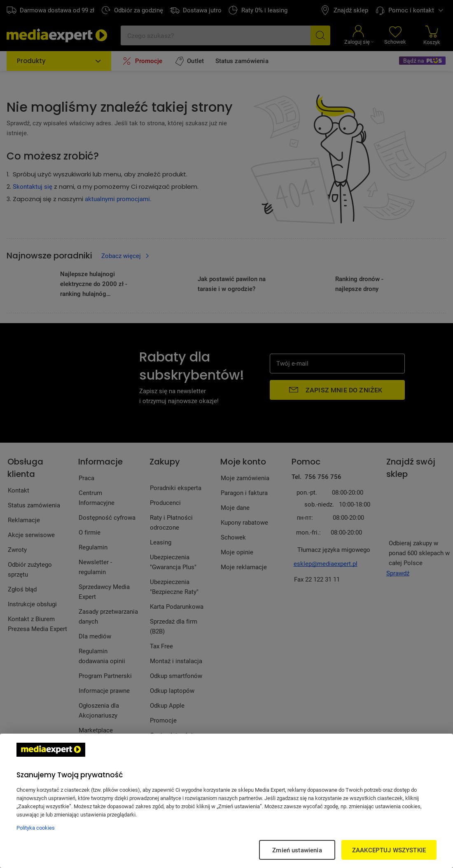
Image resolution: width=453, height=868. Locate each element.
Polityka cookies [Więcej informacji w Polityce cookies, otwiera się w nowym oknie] (36, 828)
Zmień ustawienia (297, 850)
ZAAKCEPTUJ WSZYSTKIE (389, 850)
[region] (226, 801)
